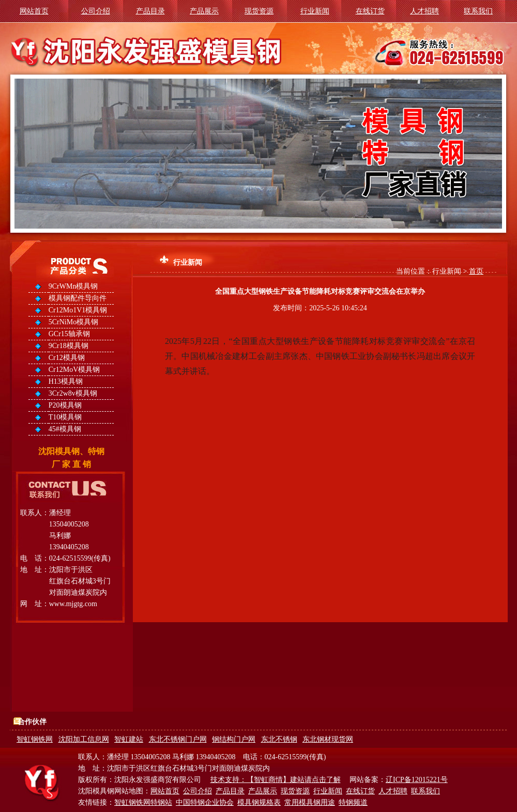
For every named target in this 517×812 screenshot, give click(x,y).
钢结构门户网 (234, 739)
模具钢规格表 (259, 802)
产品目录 (150, 11)
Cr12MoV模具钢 (74, 370)
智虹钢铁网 (35, 739)
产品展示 (204, 11)
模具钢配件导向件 (78, 298)
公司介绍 (96, 11)
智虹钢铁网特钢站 (143, 802)
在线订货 (370, 11)
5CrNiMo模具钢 (73, 322)
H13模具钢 (66, 381)
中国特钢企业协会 (205, 802)
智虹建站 (129, 739)
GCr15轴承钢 (69, 334)
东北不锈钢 (279, 739)
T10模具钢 (65, 417)
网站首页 (34, 11)
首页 (476, 271)
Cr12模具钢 (67, 358)
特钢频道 (353, 802)
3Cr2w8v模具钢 (73, 393)
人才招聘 (424, 11)
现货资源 (259, 11)
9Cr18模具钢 (69, 346)
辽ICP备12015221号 (417, 780)
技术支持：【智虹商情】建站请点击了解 (276, 780)
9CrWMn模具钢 (73, 286)
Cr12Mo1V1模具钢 (78, 310)
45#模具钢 (65, 429)
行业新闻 (315, 11)
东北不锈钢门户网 (178, 739)
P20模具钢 (65, 405)
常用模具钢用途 (310, 802)
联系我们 (478, 11)
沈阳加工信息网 (84, 739)
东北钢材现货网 (328, 739)
